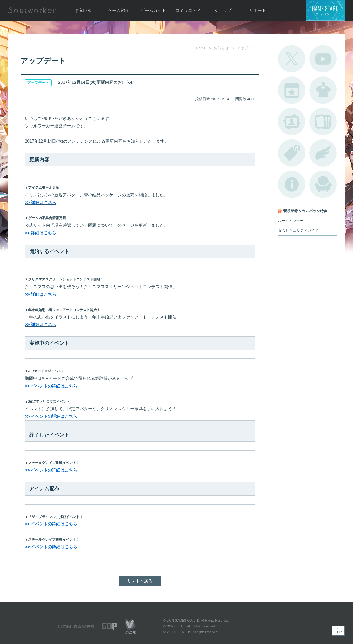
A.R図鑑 (323, 122)
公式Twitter (292, 59)
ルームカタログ (323, 184)
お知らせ (84, 10)
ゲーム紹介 (119, 10)
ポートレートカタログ (292, 122)
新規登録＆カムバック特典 (305, 211)
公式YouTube (323, 59)
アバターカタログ (323, 90)
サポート (258, 10)
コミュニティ (188, 10)
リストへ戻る (140, 581)
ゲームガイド (153, 10)
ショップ (223, 10)
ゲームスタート (325, 11)
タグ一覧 (292, 153)
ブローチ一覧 (323, 153)
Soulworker (32, 11)
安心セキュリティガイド (298, 231)
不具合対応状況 (292, 184)
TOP (338, 631)
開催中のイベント (292, 90)
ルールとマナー (291, 221)
